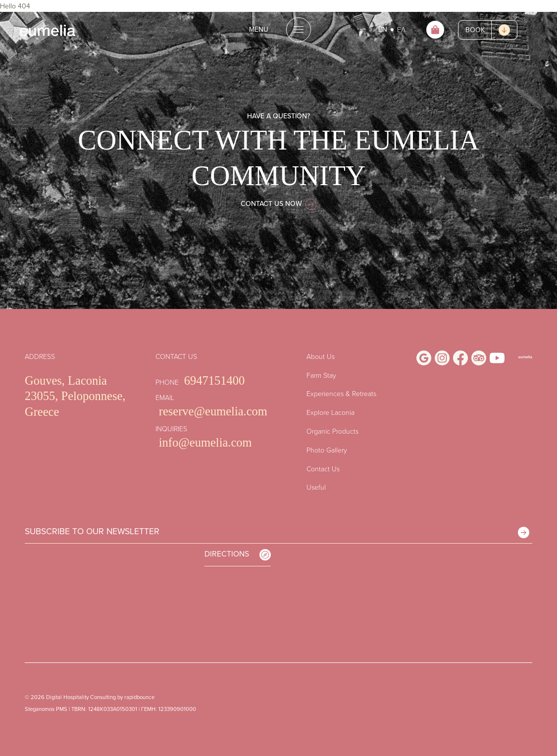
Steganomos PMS (46, 709)
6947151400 (215, 380)
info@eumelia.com (205, 442)
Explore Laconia (330, 412)
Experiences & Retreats (341, 393)
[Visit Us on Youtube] (497, 358)
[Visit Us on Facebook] (460, 358)
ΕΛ (401, 29)
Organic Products (332, 431)
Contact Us (323, 469)
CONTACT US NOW (279, 203)
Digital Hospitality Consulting (81, 697)
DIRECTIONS (238, 554)
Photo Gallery (327, 450)
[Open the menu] (279, 30)
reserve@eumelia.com (213, 411)
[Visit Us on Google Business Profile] (424, 358)
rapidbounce (139, 697)
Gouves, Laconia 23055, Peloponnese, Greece (75, 396)
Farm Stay (321, 375)
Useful (316, 487)
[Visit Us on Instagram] (442, 358)
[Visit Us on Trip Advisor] (479, 358)
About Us (321, 356)
